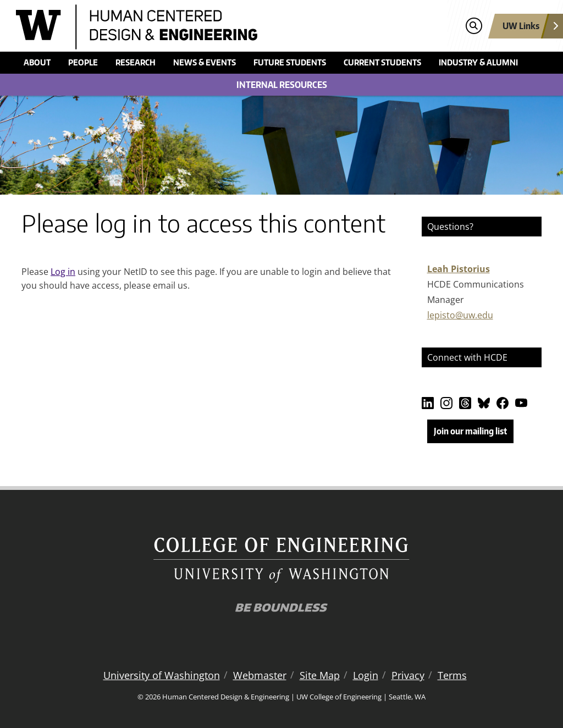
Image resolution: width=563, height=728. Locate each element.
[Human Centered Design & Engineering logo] (215, 27)
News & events (205, 62)
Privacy (408, 675)
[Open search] (474, 26)
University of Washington (162, 675)
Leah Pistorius (459, 269)
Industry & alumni (478, 62)
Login (366, 675)
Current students (382, 62)
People (83, 62)
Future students (290, 62)
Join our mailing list (470, 431)
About (37, 62)
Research (136, 62)
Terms (452, 675)
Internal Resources (282, 85)
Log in (63, 272)
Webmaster (260, 675)
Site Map (320, 675)
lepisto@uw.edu (460, 315)
